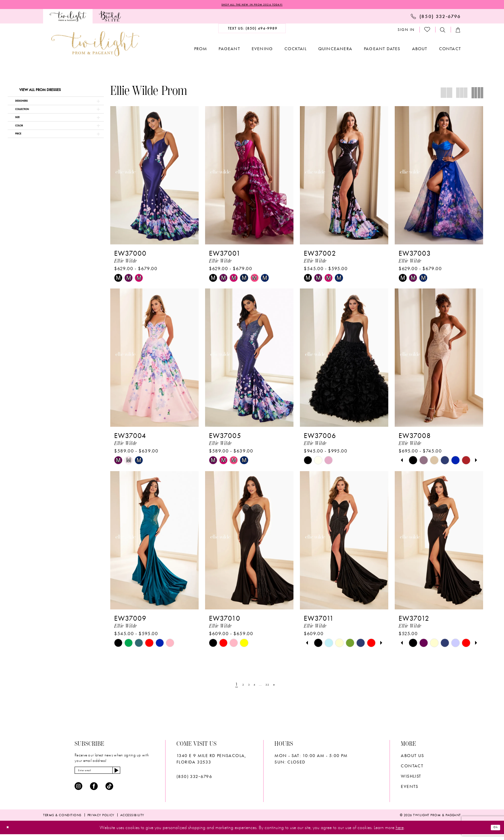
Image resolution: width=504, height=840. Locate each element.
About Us (412, 757)
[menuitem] (68, 18)
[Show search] (443, 32)
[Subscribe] (141, 774)
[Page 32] (272, 686)
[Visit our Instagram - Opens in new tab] (78, 792)
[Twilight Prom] (68, 18)
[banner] (95, 46)
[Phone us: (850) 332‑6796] (436, 18)
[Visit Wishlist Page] (428, 32)
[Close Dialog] (10, 833)
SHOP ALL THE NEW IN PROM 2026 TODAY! (252, 5)
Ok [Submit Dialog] (493, 833)
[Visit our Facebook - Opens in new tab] (94, 792)
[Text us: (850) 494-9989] (252, 30)
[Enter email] (111, 774)
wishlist (411, 778)
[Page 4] (254, 686)
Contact (412, 767)
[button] (406, 32)
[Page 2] (238, 686)
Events (410, 788)
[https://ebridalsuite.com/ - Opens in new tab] (110, 18)
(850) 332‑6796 (194, 778)
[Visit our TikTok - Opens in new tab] (109, 792)
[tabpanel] (413, 462)
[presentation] (154, 177)
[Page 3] (246, 686)
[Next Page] (282, 686)
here (400, 833)
